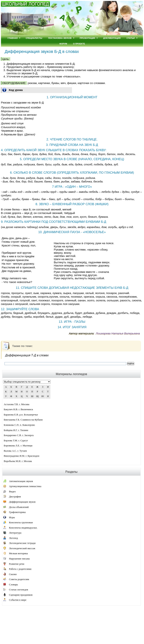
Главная (12, 38)
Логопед (13, 538)
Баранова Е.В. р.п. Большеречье (21, 415)
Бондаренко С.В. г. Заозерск (19, 435)
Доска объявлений (19, 507)
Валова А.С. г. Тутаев (15, 451)
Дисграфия (15, 497)
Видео (12, 491)
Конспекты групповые (21, 522)
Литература (15, 533)
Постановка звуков (60, 38)
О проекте (79, 44)
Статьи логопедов (19, 590)
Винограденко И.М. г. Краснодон (21, 456)
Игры (12, 517)
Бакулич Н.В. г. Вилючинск (18, 409)
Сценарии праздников (21, 595)
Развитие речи (17, 564)
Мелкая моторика (18, 553)
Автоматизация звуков (21, 481)
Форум (63, 44)
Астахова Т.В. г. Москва (16, 404)
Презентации (87, 38)
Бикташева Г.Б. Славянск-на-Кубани (23, 420)
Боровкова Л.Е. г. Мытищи (18, 445)
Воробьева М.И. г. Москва (18, 461)
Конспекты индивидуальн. (23, 528)
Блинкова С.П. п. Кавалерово (19, 425)
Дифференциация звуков (22, 502)
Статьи (131, 38)
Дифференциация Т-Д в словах (27, 355)
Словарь (13, 584)
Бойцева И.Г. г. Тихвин (16, 430)
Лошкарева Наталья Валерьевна (118, 333)
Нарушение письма (19, 559)
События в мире (18, 600)
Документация (112, 38)
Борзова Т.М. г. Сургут (16, 440)
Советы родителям (19, 579)
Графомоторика (17, 512)
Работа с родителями (20, 569)
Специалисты (34, 38)
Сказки (13, 574)
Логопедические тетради (22, 543)
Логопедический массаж (22, 548)
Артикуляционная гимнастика (25, 486)
